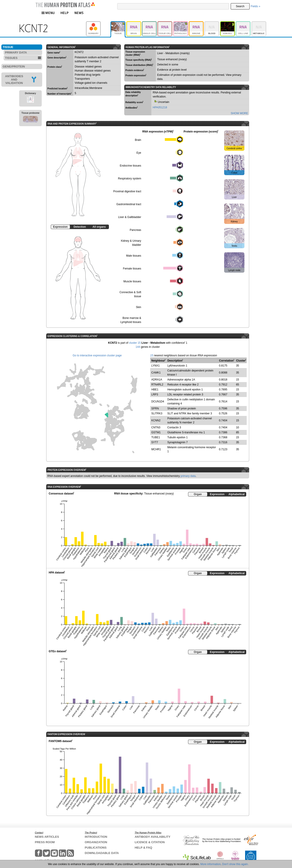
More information (211, 864)
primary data (188, 476)
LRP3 (155, 395)
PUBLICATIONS (96, 848)
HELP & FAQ (143, 848)
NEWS (79, 13)
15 (152, 355)
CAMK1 (156, 373)
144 (138, 347)
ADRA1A (157, 380)
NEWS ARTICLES (47, 837)
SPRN (155, 408)
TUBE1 (156, 437)
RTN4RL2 (157, 385)
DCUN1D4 (158, 402)
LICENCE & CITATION (150, 842)
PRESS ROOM (45, 842)
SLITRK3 (157, 413)
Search (240, 6)
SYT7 (155, 442)
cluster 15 (135, 343)
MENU (48, 13)
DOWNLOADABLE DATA (102, 853)
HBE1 (155, 390)
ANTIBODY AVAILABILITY (152, 837)
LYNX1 (155, 366)
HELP (64, 13)
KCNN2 (156, 420)
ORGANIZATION (96, 842)
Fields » (255, 6)
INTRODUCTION (96, 837)
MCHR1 (156, 449)
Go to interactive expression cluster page (97, 355)
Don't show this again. (235, 864)
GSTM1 (156, 432)
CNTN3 (156, 427)
